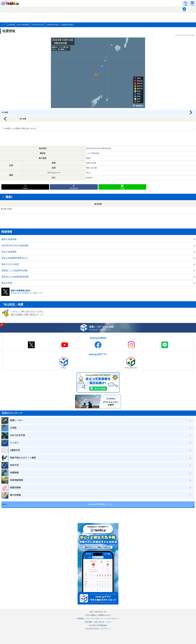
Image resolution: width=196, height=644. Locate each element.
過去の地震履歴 (9, 252)
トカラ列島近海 (93, 153)
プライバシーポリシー (94, 619)
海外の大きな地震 (10, 264)
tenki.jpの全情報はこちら (100, 504)
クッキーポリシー (112, 619)
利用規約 (80, 619)
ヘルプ (108, 622)
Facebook (74, 188)
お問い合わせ (99, 622)
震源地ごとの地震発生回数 (14, 270)
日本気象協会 (102, 625)
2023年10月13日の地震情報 (15, 246)
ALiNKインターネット (102, 629)
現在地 (184, 11)
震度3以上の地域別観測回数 (15, 277)
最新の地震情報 (9, 239)
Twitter (25, 188)
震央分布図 (7, 283)
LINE (122, 188)
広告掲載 (88, 622)
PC (105, 612)
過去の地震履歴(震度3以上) (15, 258)
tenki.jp (10, 3)
